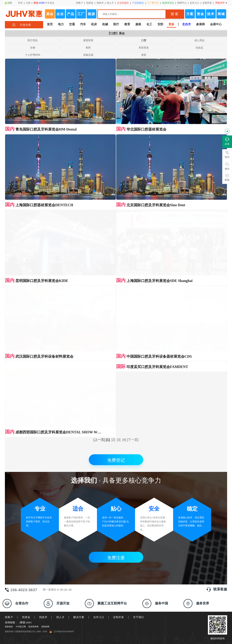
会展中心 (216, 24)
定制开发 (207, 3)
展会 (50, 14)
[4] (124, 244)
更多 (171, 24)
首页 (50, 24)
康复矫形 (88, 40)
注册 (28, 3)
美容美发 (144, 48)
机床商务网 (33, 430)
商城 (221, 14)
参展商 (200, 24)
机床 (94, 24)
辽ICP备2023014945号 (62, 435)
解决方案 (79, 421)
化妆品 (199, 48)
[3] (119, 244)
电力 (61, 24)
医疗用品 (33, 40)
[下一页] (133, 244)
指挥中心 (182, 3)
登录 (20, 3)
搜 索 (174, 14)
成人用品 (199, 40)
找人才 (110, 3)
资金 (200, 14)
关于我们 (138, 421)
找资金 (90, 3)
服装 (138, 24)
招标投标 (9, 430)
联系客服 (220, 393)
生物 (33, 48)
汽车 (83, 24)
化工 (149, 24)
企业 (60, 14)
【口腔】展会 (116, 33)
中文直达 (44, 3)
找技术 (100, 3)
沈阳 (8, 3)
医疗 (116, 24)
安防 (160, 24)
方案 (190, 14)
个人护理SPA (33, 55)
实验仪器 (88, 55)
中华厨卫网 (21, 430)
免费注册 (116, 362)
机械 (105, 24)
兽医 (144, 55)
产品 (71, 14)
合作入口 (194, 3)
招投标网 (45, 430)
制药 (88, 48)
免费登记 (116, 264)
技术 (211, 14)
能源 (92, 14)
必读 (227, 141)
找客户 (79, 3)
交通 (72, 24)
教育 (127, 24)
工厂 (81, 14)
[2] (113, 244)
